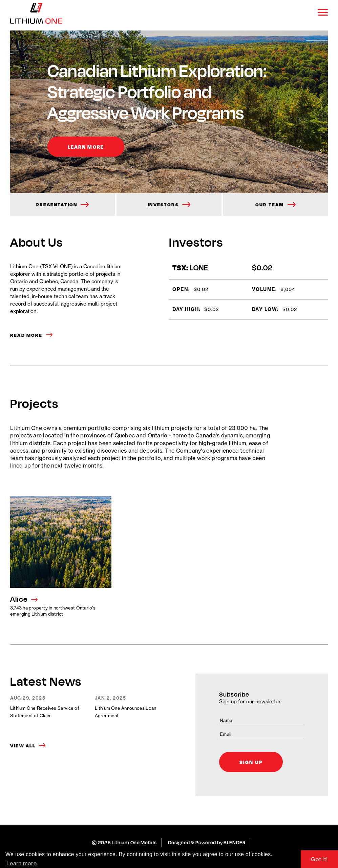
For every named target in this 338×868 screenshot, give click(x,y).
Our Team (270, 204)
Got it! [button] (319, 859)
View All (23, 746)
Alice (19, 599)
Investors (163, 204)
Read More (26, 335)
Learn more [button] (22, 863)
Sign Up (251, 762)
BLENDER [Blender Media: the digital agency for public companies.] (235, 842)
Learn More (86, 147)
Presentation (57, 204)
